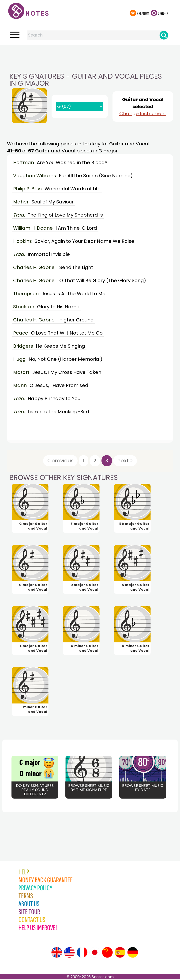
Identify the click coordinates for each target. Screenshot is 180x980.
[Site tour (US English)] (69, 953)
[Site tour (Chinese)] (107, 953)
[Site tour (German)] (133, 953)
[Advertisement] (90, 55)
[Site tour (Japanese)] (95, 953)
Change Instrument (143, 114)
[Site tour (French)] (82, 953)
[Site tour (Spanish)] (120, 953)
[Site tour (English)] (57, 953)
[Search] (164, 35)
